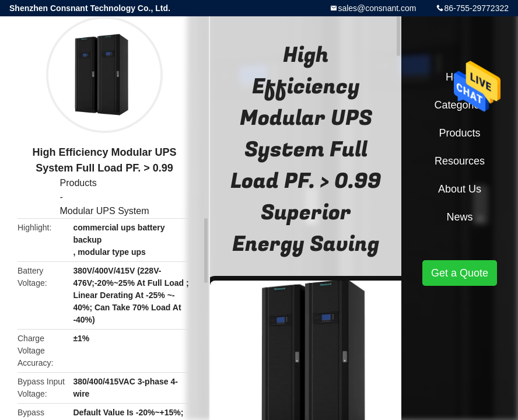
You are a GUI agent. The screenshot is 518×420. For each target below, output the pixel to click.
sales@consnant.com (377, 8)
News (459, 217)
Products (78, 183)
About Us (460, 189)
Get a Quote (460, 273)
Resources (460, 161)
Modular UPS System (105, 211)
